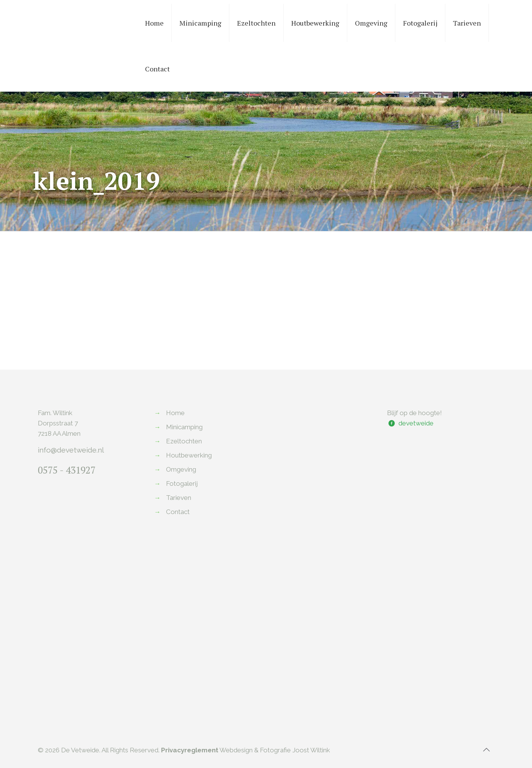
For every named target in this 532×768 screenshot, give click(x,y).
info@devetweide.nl (71, 450)
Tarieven (179, 498)
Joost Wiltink (311, 750)
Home (175, 413)
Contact (178, 512)
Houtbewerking (189, 455)
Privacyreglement (190, 750)
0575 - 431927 (67, 470)
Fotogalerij (182, 483)
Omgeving (181, 469)
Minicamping (184, 427)
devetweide (416, 423)
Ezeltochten (184, 441)
